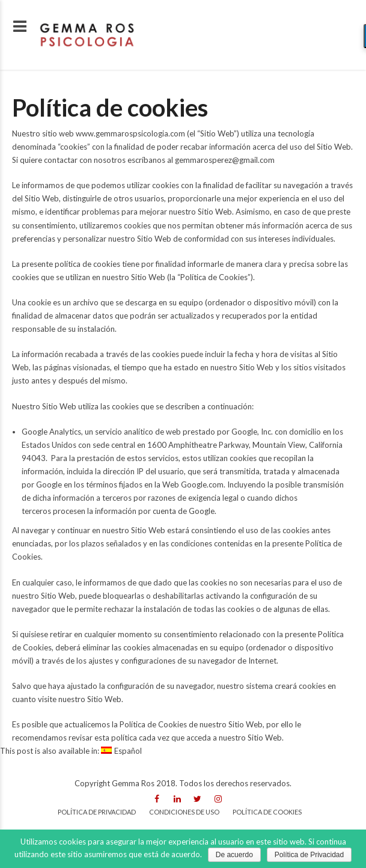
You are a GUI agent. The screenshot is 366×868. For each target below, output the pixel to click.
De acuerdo (234, 855)
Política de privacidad (97, 812)
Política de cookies (267, 812)
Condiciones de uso (184, 812)
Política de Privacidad (309, 855)
